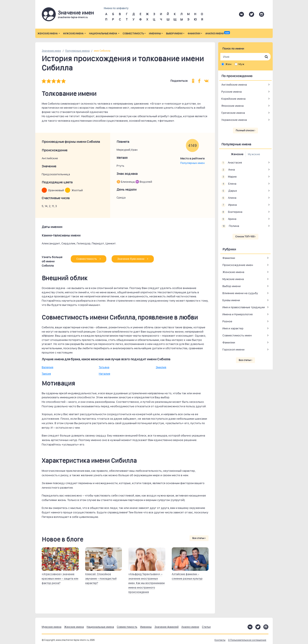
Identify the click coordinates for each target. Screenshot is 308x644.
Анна (228, 170)
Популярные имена (77, 51)
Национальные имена (103, 34)
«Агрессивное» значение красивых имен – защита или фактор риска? (60, 579)
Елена (229, 184)
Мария (229, 177)
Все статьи (199, 538)
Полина (230, 226)
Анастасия (232, 163)
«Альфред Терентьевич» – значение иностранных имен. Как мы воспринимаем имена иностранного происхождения (147, 583)
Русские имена (232, 92)
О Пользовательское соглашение (247, 640)
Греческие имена (233, 113)
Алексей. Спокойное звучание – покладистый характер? (101, 579)
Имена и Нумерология (238, 314)
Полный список (245, 130)
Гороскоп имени (233, 349)
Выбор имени (174, 34)
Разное (227, 321)
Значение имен (51, 51)
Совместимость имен (237, 335)
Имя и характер (233, 328)
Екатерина (232, 212)
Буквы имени (231, 300)
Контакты (220, 640)
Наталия (104, 374)
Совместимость (133, 34)
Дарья (229, 191)
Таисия (46, 374)
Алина (229, 198)
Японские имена (232, 106)
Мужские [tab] (254, 154)
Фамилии (194, 34)
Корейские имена (233, 99)
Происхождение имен (238, 265)
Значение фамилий (167, 627)
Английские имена (234, 85)
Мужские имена (73, 34)
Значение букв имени (133, 259)
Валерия (47, 367)
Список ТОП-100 (245, 237)
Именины (155, 34)
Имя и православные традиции (244, 307)
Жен (228, 64)
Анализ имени (218, 34)
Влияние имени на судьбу (240, 293)
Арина (229, 219)
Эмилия (161, 367)
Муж (241, 64)
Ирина (229, 205)
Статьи (206, 627)
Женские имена (48, 34)
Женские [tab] (237, 154)
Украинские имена (234, 120)
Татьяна (104, 367)
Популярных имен (192, 163)
